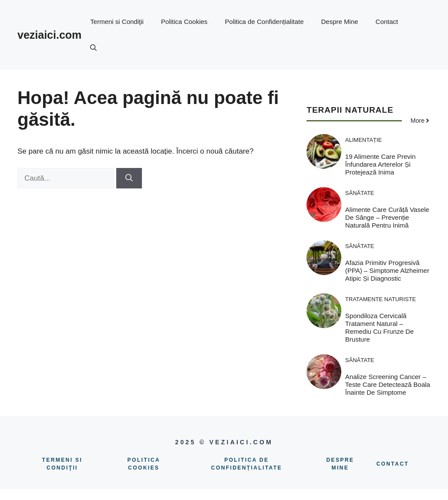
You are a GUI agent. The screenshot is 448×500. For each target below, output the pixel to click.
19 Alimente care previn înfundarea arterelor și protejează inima (381, 164)
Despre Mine (340, 22)
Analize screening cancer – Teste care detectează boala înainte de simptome (388, 384)
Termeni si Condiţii (117, 22)
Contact (387, 22)
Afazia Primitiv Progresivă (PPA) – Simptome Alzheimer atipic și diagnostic (387, 270)
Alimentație (364, 140)
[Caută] (129, 178)
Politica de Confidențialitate (264, 22)
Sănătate (360, 193)
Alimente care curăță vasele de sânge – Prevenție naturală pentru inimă (387, 217)
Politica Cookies (184, 22)
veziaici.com (49, 35)
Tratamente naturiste (381, 299)
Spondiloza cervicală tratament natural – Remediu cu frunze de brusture (380, 327)
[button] (93, 48)
